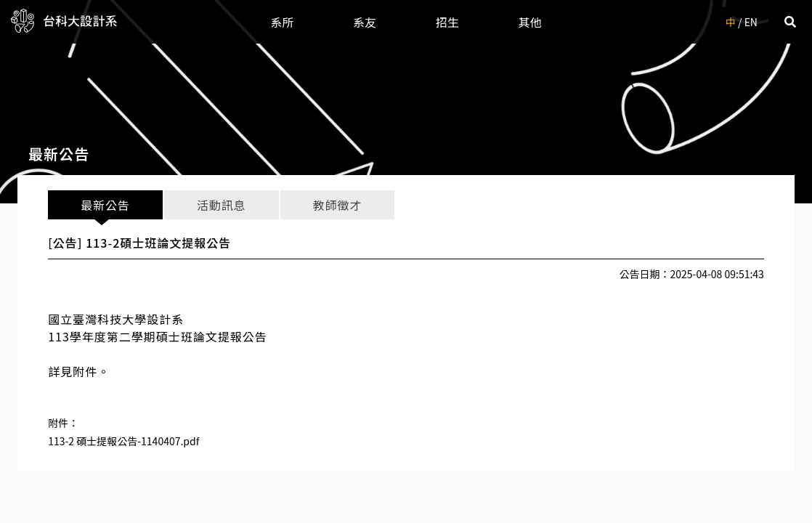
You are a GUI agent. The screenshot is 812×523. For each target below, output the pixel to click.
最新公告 (105, 205)
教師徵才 (337, 205)
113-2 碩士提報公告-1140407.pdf (123, 441)
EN (751, 22)
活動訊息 (221, 205)
